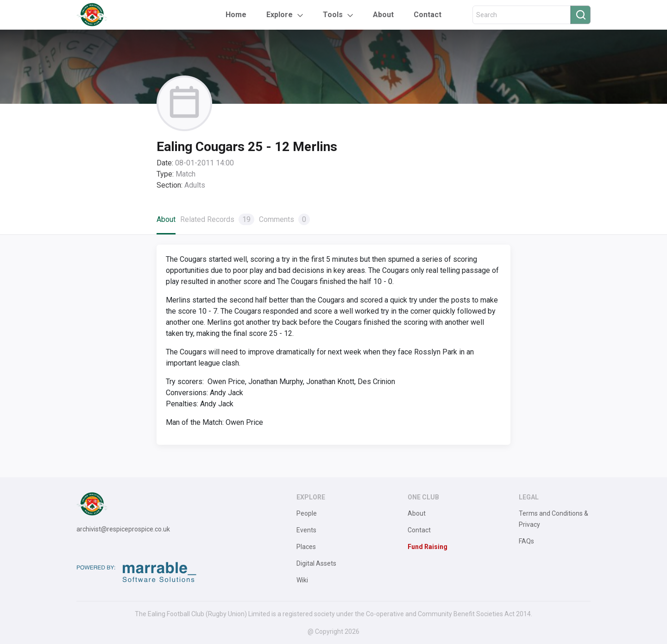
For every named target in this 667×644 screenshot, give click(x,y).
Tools (333, 15)
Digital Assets (316, 563)
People (307, 513)
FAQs (526, 541)
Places (306, 547)
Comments (284, 219)
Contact (428, 15)
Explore (280, 15)
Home (236, 15)
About (383, 15)
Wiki (302, 580)
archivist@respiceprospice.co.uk (123, 529)
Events (306, 530)
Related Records (217, 219)
